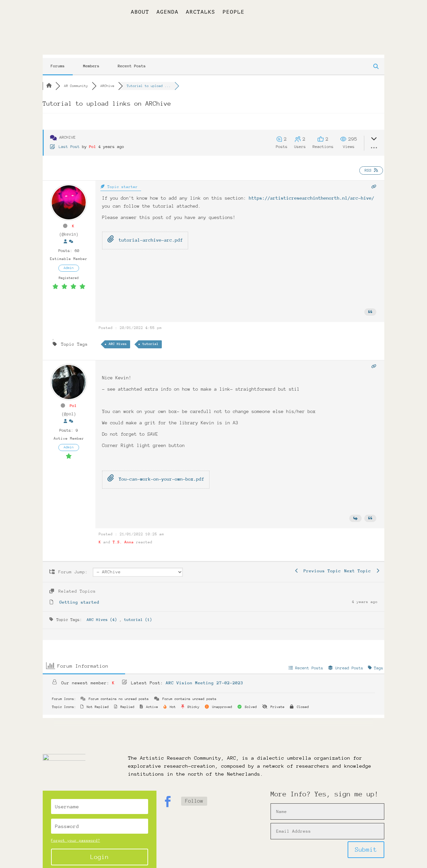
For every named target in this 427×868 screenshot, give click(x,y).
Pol (93, 141)
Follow (194, 796)
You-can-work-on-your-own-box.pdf (156, 474)
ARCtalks (200, 12)
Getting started (79, 597)
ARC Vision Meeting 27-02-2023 (204, 677)
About (140, 12)
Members (91, 61)
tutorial (150, 339)
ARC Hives (118, 339)
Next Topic (362, 565)
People (234, 12)
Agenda (167, 12)
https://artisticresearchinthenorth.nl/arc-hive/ (312, 193)
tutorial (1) (138, 614)
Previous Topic (318, 565)
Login (100, 851)
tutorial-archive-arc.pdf (145, 234)
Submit (366, 844)
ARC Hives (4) (103, 614)
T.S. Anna (123, 537)
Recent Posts (132, 61)
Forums (58, 61)
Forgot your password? (76, 835)
